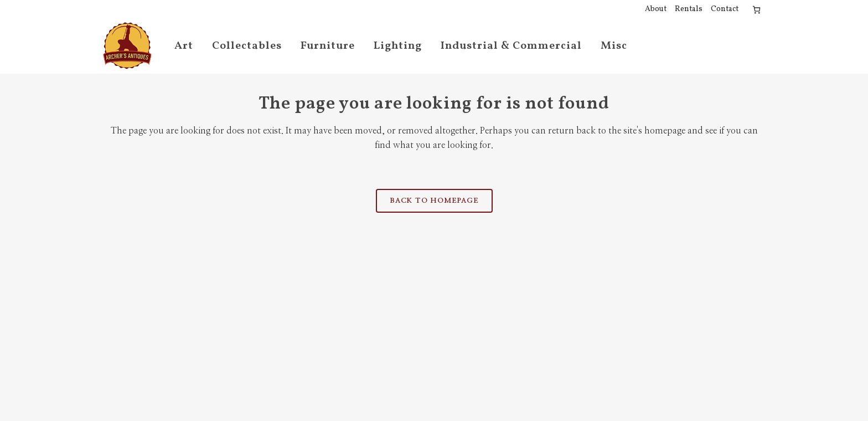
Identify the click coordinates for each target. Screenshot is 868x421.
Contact (725, 9)
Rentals (689, 9)
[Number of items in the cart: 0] (756, 10)
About (656, 9)
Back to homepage (434, 201)
